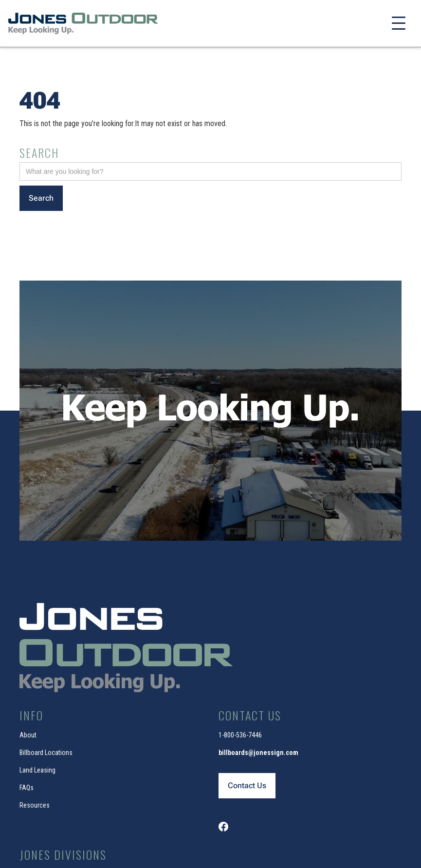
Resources (35, 805)
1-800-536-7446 (240, 735)
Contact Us (247, 785)
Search (39, 152)
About (28, 735)
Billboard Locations (46, 753)
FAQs (27, 788)
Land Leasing (37, 770)
